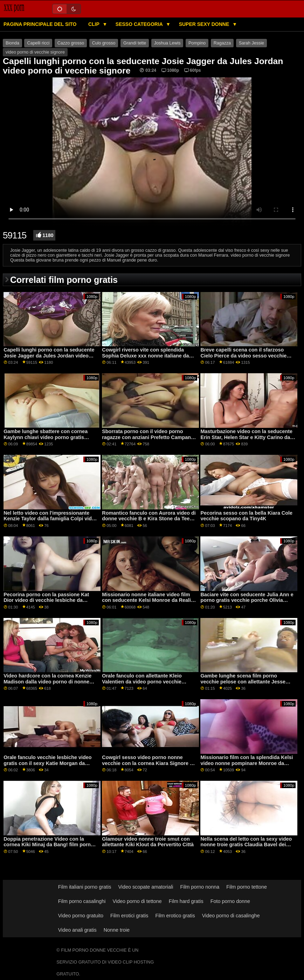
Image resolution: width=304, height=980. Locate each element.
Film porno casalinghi (82, 901)
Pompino (197, 43)
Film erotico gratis (175, 916)
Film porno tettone (247, 887)
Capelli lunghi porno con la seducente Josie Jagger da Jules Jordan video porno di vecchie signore (49, 356)
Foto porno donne (230, 901)
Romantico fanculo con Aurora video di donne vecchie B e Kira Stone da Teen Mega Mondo (149, 519)
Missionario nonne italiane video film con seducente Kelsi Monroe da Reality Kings (149, 600)
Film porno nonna (200, 887)
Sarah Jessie (251, 43)
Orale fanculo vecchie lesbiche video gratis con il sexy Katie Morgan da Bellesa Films (47, 763)
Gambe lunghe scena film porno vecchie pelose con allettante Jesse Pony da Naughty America (243, 682)
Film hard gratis (186, 901)
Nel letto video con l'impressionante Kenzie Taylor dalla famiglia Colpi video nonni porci (51, 519)
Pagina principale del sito (40, 24)
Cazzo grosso (71, 43)
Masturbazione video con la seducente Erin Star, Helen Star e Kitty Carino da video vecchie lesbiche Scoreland (246, 437)
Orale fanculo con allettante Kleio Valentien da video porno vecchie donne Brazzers (142, 682)
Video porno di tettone (137, 901)
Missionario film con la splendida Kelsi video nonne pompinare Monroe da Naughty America (247, 763)
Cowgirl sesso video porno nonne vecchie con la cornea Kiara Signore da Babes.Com (149, 763)
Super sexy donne (205, 24)
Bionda (12, 43)
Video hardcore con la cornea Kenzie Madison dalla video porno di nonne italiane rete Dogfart (47, 682)
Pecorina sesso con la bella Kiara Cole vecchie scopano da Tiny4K (246, 516)
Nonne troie (117, 930)
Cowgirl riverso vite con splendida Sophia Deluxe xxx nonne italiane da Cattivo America (145, 356)
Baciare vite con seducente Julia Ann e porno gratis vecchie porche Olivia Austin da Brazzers (247, 600)
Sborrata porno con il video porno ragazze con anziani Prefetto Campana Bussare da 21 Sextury (148, 437)
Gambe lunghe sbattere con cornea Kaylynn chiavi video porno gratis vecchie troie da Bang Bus (46, 437)
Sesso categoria (140, 24)
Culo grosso (104, 43)
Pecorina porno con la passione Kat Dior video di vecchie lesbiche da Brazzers (46, 600)
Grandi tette (135, 43)
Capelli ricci (38, 43)
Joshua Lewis (167, 43)
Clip (95, 24)
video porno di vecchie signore (35, 52)
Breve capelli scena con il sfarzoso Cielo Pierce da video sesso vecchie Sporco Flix (243, 356)
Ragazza (222, 43)
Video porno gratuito (81, 916)
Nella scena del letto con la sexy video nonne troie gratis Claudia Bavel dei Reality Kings (246, 845)
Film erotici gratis (129, 916)
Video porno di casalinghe (231, 916)
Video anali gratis (77, 930)
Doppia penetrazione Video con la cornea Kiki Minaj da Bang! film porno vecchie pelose (49, 845)
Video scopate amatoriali (146, 887)
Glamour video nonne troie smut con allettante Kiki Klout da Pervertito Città (148, 842)
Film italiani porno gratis (85, 887)
